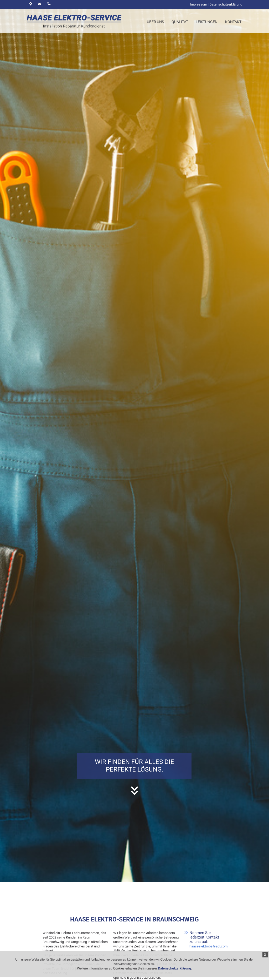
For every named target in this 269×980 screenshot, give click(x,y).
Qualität (180, 22)
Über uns (155, 22)
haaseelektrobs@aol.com (208, 946)
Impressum (198, 4)
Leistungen (207, 22)
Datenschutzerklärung (174, 968)
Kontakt (233, 22)
